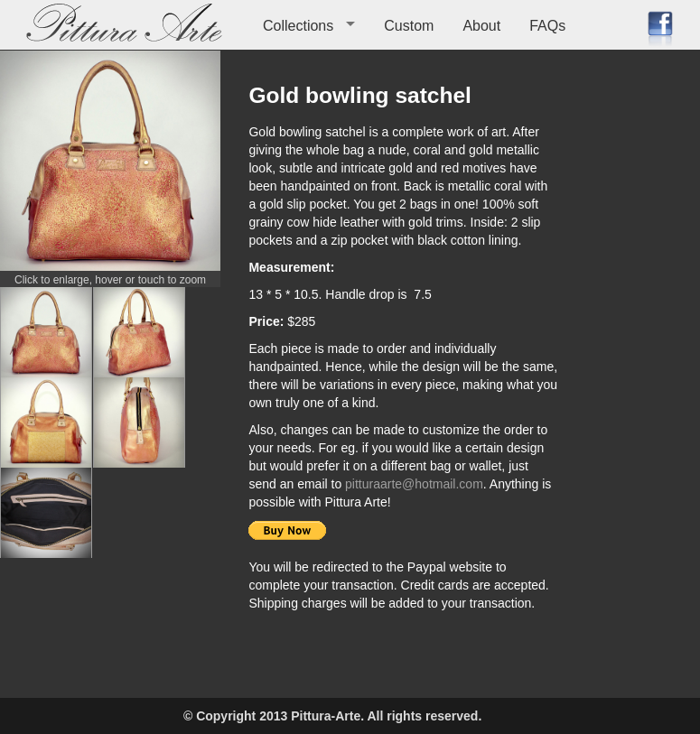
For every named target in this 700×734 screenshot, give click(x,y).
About (481, 26)
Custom (409, 26)
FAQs (547, 26)
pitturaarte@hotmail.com (414, 484)
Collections (298, 26)
